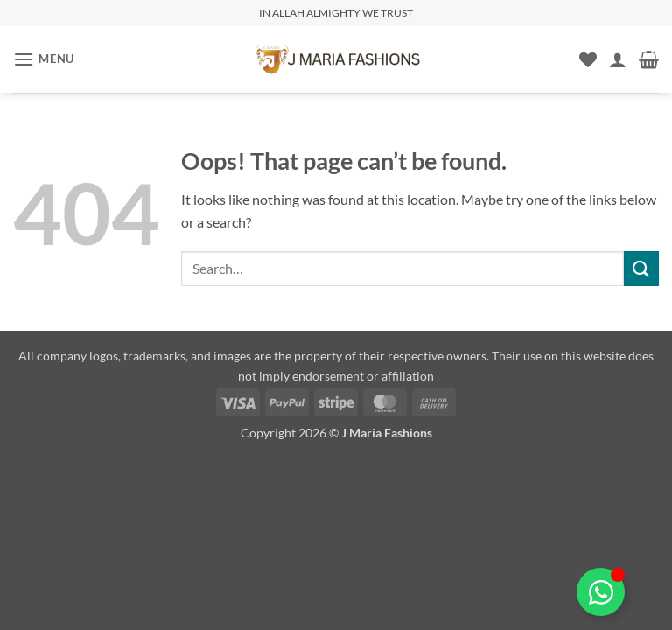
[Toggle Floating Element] (601, 592)
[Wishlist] (588, 59)
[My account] (618, 59)
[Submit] (641, 268)
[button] (44, 59)
